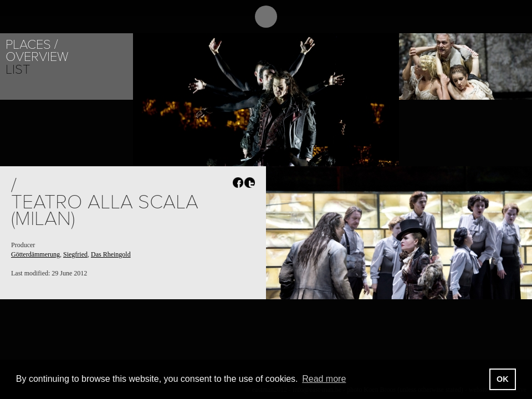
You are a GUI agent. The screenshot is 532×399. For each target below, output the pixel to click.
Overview (37, 57)
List (18, 70)
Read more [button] (324, 379)
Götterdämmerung (35, 254)
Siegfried (75, 254)
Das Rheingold (111, 254)
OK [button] (503, 379)
